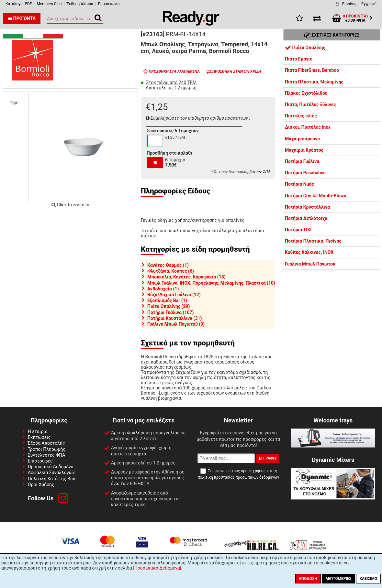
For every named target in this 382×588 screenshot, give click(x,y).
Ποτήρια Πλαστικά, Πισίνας (313, 241)
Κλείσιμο (368, 579)
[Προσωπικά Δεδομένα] (157, 568)
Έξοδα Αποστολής (46, 443)
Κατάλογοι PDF (19, 4)
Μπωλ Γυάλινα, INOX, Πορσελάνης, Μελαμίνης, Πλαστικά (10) (211, 283)
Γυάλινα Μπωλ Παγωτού (310, 264)
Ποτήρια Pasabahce (305, 173)
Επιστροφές (40, 461)
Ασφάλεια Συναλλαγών (51, 473)
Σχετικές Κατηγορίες (332, 35)
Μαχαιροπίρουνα (302, 139)
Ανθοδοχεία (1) (163, 289)
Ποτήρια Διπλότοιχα (306, 218)
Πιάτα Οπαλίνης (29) (169, 306)
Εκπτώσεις (39, 437)
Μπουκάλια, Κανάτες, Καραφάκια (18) (186, 277)
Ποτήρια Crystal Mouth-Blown (316, 196)
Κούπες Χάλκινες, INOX (309, 252)
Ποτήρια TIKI (298, 230)
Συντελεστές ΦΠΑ (47, 455)
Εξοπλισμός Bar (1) (167, 300)
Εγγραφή (369, 4)
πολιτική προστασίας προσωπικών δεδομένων (238, 477)
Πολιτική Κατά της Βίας (52, 479)
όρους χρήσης (253, 471)
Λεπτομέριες (338, 579)
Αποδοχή (308, 579)
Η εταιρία (38, 431)
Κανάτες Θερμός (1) (168, 265)
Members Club (49, 4)
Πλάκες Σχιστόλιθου (306, 93)
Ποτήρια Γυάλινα (302, 161)
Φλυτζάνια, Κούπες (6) (171, 271)
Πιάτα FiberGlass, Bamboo (312, 70)
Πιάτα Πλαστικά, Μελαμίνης (314, 82)
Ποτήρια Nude (299, 184)
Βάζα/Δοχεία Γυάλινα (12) (174, 295)
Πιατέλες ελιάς (301, 116)
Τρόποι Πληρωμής (47, 449)
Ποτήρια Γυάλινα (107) (170, 312)
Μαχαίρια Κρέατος (304, 150)
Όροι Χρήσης (41, 485)
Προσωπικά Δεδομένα (51, 467)
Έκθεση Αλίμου (80, 4)
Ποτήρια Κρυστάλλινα (307, 207)
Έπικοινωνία (109, 4)
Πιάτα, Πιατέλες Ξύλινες (310, 104)
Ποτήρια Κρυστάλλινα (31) (174, 318)
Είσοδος (349, 4)
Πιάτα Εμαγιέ (299, 59)
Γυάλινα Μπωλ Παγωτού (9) (176, 324)
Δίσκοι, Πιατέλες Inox (308, 127)
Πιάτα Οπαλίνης (305, 48)
